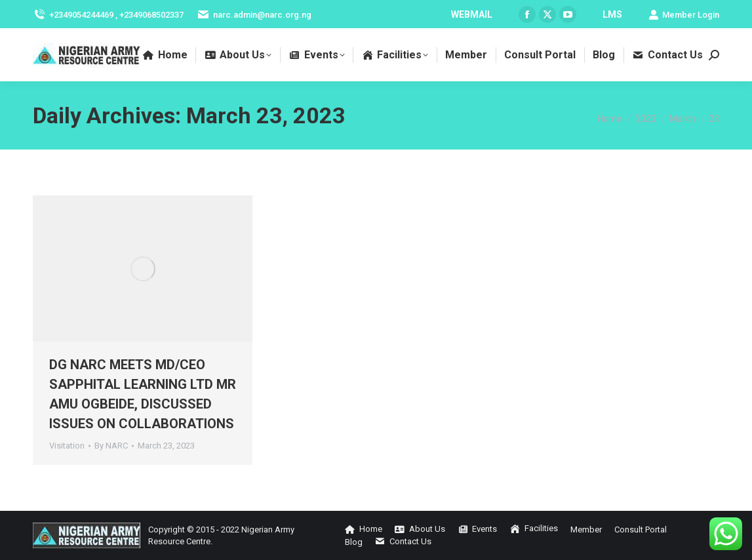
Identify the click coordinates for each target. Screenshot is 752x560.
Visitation (67, 446)
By (111, 446)
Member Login (684, 15)
